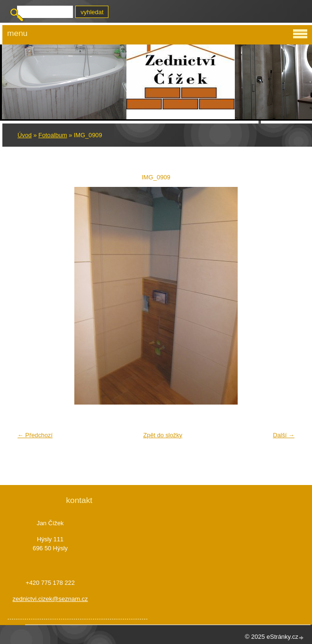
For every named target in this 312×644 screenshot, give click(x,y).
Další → (284, 435)
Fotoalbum (53, 135)
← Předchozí (35, 435)
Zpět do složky (163, 435)
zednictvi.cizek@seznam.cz (50, 599)
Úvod (25, 135)
